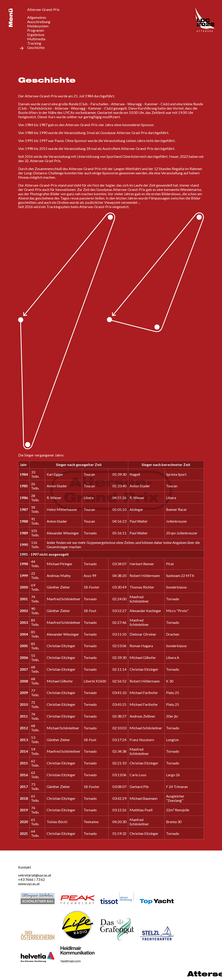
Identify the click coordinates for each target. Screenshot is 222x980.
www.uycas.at (29, 884)
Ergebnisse (36, 35)
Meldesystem (38, 26)
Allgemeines (37, 17)
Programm (36, 30)
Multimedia (36, 39)
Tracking (34, 43)
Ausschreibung (39, 22)
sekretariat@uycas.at (35, 875)
